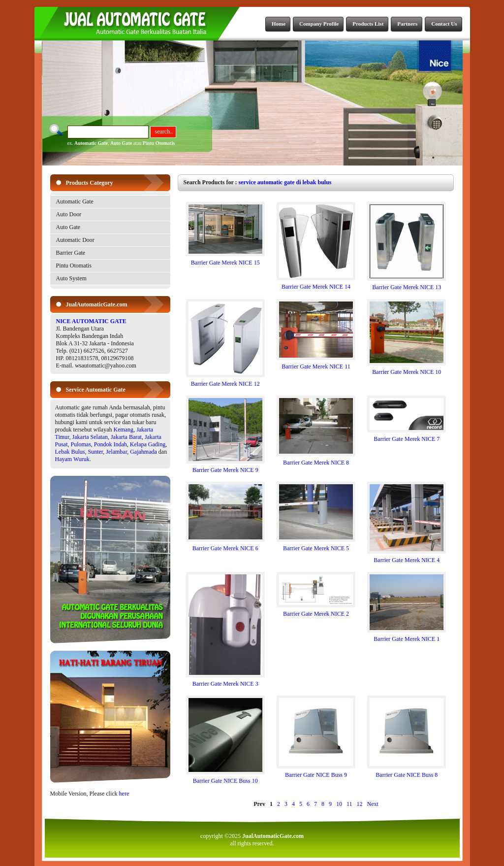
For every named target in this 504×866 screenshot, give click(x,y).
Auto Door (69, 214)
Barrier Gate (71, 253)
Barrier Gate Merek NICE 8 (316, 460)
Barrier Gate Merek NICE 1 (407, 636)
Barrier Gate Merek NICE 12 (225, 381)
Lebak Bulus (70, 452)
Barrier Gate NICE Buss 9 (316, 772)
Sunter (96, 452)
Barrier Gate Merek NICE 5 (316, 546)
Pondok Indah (110, 444)
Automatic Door (75, 240)
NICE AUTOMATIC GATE (91, 321)
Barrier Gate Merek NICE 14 (316, 284)
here (124, 794)
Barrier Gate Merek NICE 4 (407, 557)
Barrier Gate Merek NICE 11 (316, 364)
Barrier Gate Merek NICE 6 (225, 546)
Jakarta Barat (126, 437)
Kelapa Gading (148, 444)
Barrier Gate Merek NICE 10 (407, 369)
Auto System (71, 278)
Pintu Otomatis (159, 143)
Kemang (123, 430)
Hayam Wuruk (72, 459)
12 (360, 804)
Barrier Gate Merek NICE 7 (407, 436)
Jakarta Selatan (90, 437)
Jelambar (116, 452)
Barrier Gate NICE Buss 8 (407, 772)
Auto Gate (121, 143)
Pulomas (81, 444)
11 (349, 804)
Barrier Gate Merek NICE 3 (225, 681)
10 (339, 804)
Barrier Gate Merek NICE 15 (225, 260)
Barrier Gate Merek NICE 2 (316, 611)
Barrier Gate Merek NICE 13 (407, 284)
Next (373, 804)
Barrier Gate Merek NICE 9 (225, 467)
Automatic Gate (91, 143)
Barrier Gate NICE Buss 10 (225, 778)
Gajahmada (143, 452)
